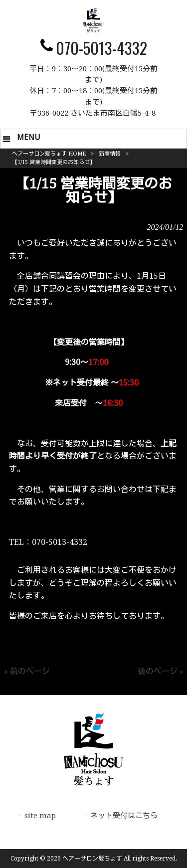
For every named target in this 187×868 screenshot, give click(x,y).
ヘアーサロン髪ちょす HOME (49, 154)
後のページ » (161, 671)
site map (40, 816)
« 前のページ (27, 671)
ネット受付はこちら (124, 816)
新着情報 (110, 154)
